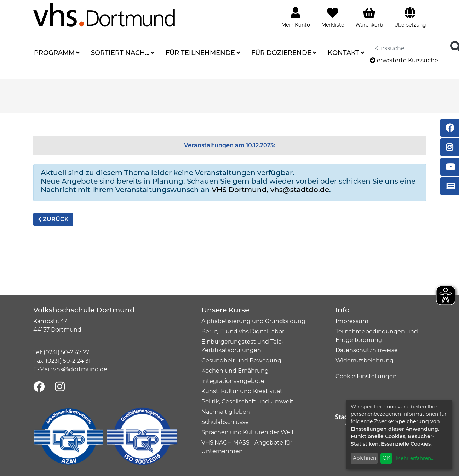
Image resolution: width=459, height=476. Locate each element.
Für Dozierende (281, 53)
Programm (54, 53)
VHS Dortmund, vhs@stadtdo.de (270, 190)
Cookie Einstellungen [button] (366, 376)
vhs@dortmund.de (80, 369)
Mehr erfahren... (415, 458)
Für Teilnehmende (200, 53)
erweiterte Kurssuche (404, 60)
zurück (53, 219)
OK (386, 458)
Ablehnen (365, 458)
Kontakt (343, 53)
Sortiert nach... (120, 53)
